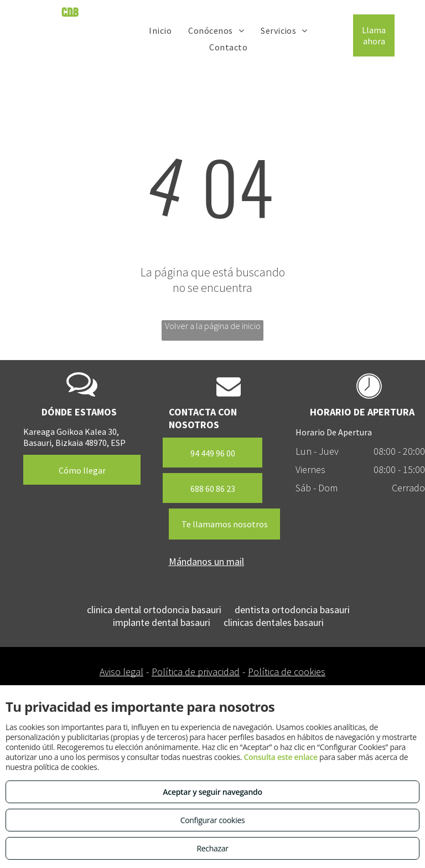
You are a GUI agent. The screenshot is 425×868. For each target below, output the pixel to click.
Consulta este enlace (280, 757)
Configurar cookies (213, 820)
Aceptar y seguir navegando (212, 792)
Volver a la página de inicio (213, 326)
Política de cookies (287, 672)
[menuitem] (160, 30)
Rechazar (212, 848)
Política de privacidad (196, 672)
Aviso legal (121, 672)
